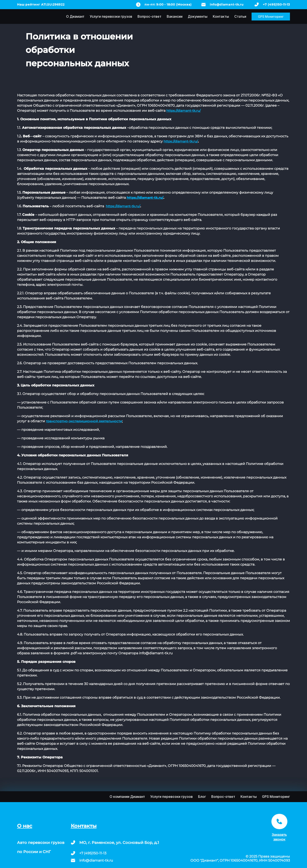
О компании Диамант (127, 797)
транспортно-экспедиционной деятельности (84, 421)
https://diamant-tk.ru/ (183, 111)
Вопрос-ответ (149, 16)
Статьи (240, 16)
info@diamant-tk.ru (227, 4)
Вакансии (175, 16)
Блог (202, 797)
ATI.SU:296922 (53, 4)
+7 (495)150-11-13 (276, 4)
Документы (198, 16)
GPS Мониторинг (271, 17)
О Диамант (75, 16)
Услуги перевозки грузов (111, 16)
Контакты (221, 16)
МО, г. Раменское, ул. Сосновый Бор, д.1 (119, 843)
